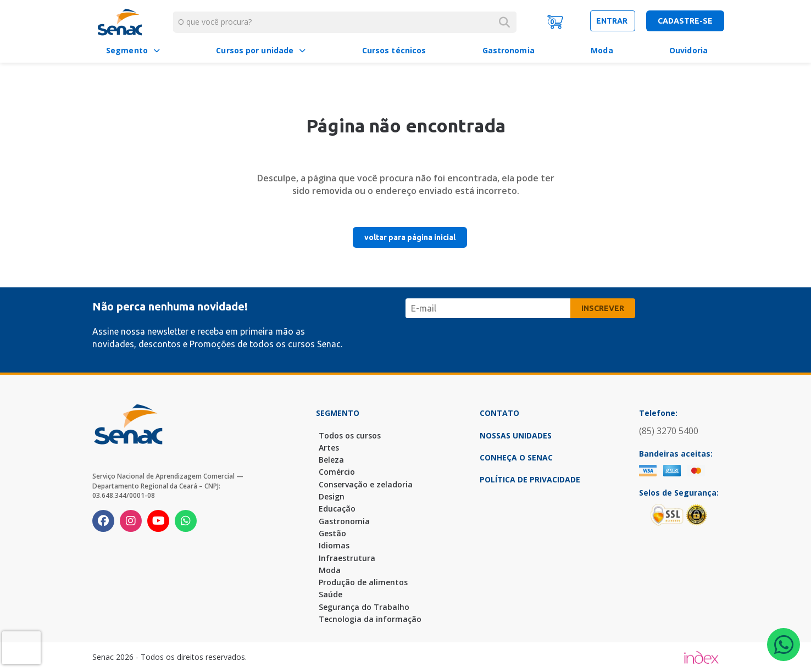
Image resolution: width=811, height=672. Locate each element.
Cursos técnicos (394, 50)
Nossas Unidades (516, 435)
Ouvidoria (688, 50)
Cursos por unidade (255, 50)
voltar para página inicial (410, 237)
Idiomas (334, 545)
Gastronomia (509, 50)
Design (332, 496)
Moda (602, 50)
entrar (613, 21)
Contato (499, 413)
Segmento (127, 50)
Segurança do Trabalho (364, 607)
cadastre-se (685, 21)
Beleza (331, 460)
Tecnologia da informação (370, 619)
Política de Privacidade (530, 479)
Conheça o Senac (516, 457)
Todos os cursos (350, 435)
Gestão (332, 533)
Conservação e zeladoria (366, 484)
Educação (337, 509)
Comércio (337, 472)
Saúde (330, 594)
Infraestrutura (347, 558)
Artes (329, 448)
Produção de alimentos (363, 582)
